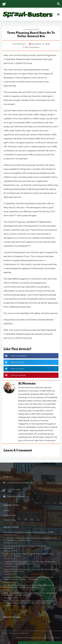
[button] (58, 4)
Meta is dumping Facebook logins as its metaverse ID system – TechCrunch (30, 570)
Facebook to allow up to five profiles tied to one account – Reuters (28, 555)
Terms (6, 510)
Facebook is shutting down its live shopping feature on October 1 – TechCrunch (30, 539)
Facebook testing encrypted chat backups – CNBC (29, 532)
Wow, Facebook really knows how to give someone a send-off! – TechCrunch (30, 594)
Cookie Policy (10, 520)
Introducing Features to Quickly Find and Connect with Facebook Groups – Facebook (29, 578)
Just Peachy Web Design (51, 638)
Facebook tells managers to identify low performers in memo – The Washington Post (30, 563)
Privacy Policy (10, 515)
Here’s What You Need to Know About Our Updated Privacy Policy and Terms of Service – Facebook (29, 602)
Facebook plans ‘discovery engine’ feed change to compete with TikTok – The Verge (29, 586)
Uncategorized (31, 29)
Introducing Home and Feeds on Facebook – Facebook (26, 547)
